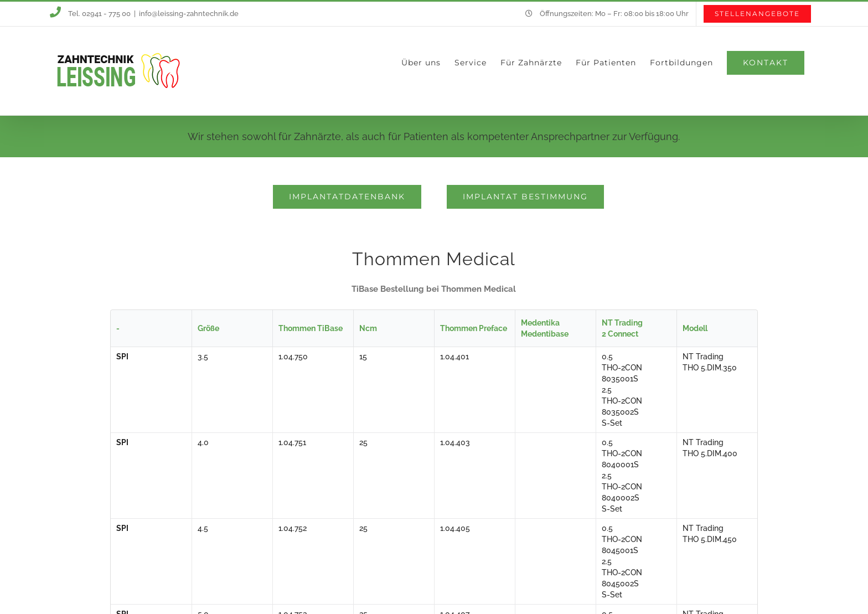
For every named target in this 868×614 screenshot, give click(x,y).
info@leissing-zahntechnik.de (189, 14)
